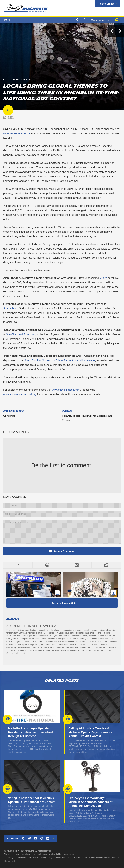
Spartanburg (10, 308)
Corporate (9, 416)
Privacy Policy (46, 858)
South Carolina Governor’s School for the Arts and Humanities (60, 360)
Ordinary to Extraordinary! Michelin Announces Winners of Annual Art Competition (90, 802)
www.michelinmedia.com (66, 390)
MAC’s (103, 278)
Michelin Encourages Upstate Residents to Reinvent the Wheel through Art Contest (31, 732)
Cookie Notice (11, 861)
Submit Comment (64, 551)
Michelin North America (17, 134)
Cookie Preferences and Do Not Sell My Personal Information (93, 858)
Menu (7, 20)
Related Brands (106, 4)
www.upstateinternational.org (20, 394)
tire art (67, 416)
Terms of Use (59, 858)
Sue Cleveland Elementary (21, 334)
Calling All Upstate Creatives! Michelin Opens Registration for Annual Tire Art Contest (90, 732)
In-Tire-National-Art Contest (90, 416)
